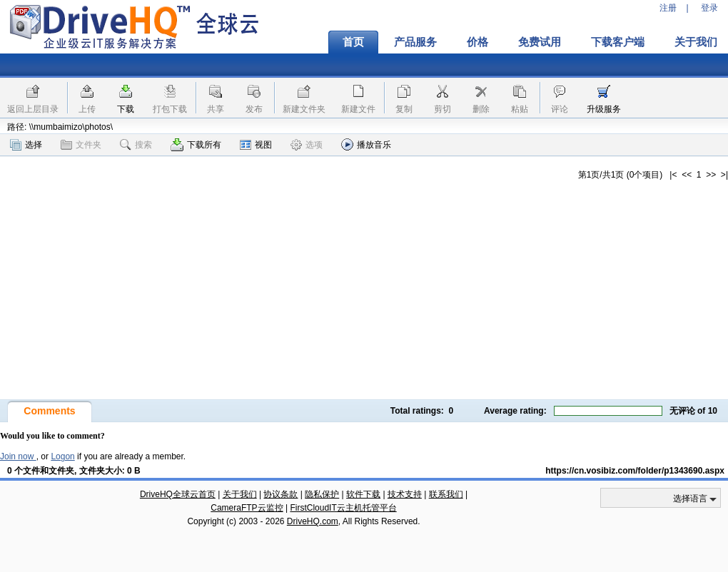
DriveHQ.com (313, 521)
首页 (353, 42)
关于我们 (240, 494)
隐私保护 (322, 494)
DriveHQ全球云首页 (178, 494)
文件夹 (81, 145)
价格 (477, 42)
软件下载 (363, 494)
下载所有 (196, 145)
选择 (26, 145)
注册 (668, 8)
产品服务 (415, 42)
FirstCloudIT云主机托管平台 (343, 508)
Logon (62, 456)
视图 (256, 145)
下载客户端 (618, 42)
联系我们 (446, 494)
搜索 (136, 145)
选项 (307, 145)
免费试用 (540, 42)
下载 (126, 109)
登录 (709, 8)
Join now (18, 456)
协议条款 (280, 494)
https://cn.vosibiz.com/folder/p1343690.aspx (635, 471)
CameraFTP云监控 (247, 508)
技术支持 (405, 494)
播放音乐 (366, 144)
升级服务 (604, 109)
